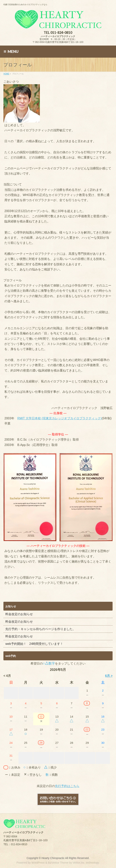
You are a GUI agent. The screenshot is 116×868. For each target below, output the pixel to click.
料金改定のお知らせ (19, 614)
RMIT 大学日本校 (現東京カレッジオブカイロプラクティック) (60, 418)
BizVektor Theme (58, 863)
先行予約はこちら (67, 786)
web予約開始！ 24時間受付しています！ (34, 644)
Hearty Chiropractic (53, 858)
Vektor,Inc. (79, 863)
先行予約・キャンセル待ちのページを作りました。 (40, 629)
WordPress (38, 863)
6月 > (109, 676)
